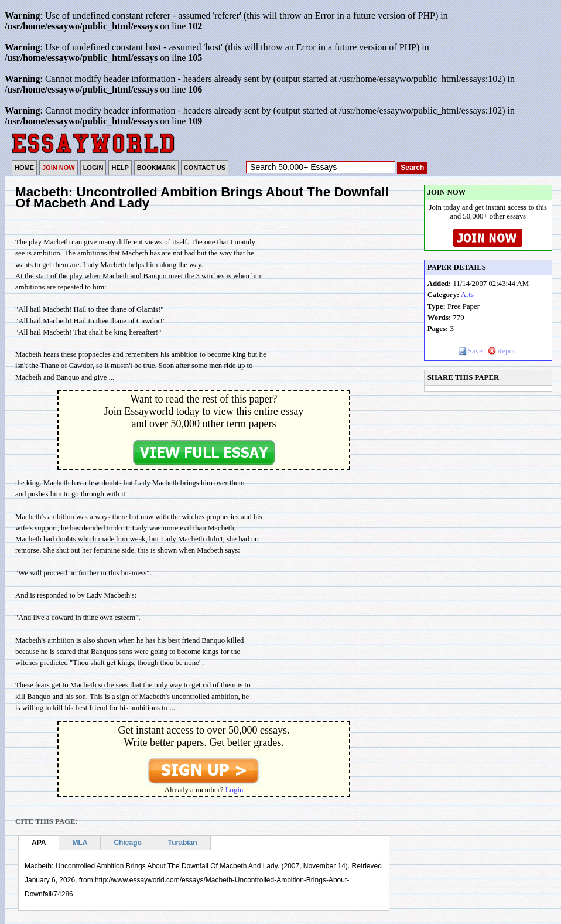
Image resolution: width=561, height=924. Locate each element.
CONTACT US (205, 168)
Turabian (183, 843)
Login (235, 790)
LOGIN (93, 168)
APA (39, 843)
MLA (80, 843)
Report (503, 351)
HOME (24, 168)
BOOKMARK (156, 168)
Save (471, 351)
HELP (120, 168)
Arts (467, 295)
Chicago (127, 843)
